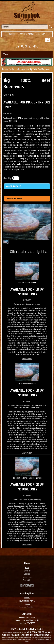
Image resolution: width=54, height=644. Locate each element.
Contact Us (27, 580)
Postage (27, 604)
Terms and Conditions (27, 607)
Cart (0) (30, 34)
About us (27, 571)
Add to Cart (13, 186)
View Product (27, 359)
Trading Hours (27, 577)
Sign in (12, 34)
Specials (27, 574)
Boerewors (23, 69)
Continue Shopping (14, 199)
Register (20, 34)
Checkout (41, 34)
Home (4, 69)
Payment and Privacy (27, 601)
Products (12, 69)
